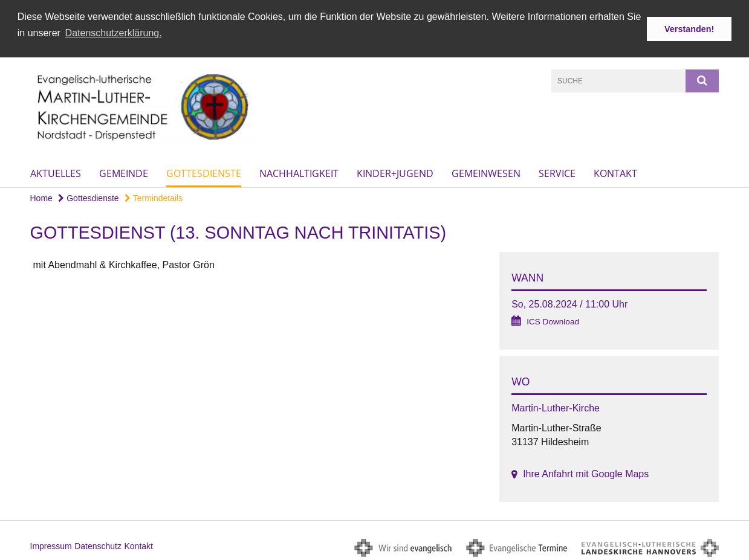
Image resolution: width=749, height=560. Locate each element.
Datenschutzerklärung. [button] (114, 33)
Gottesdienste (204, 172)
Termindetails (154, 197)
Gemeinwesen (486, 172)
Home (41, 197)
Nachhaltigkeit (299, 172)
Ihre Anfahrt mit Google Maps (586, 473)
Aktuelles (56, 172)
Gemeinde (124, 172)
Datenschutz (98, 545)
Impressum (51, 545)
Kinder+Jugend (395, 172)
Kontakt (615, 172)
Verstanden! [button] (689, 29)
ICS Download (553, 320)
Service (557, 172)
